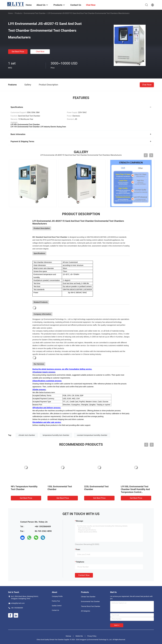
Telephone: (80, 562)
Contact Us (55, 610)
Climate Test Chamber (88, 597)
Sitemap (68, 636)
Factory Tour (56, 601)
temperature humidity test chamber (56, 435)
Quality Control (57, 606)
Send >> (117, 625)
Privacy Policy (92, 636)
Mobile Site (79, 636)
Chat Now (40, 52)
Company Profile (57, 596)
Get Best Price (18, 52)
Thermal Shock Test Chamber (91, 606)
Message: (80, 521)
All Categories (85, 611)
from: (78, 549)
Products (18, 13)
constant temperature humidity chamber (92, 435)
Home (10, 13)
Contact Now (84, 575)
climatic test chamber (27, 435)
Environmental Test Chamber (35, 13)
